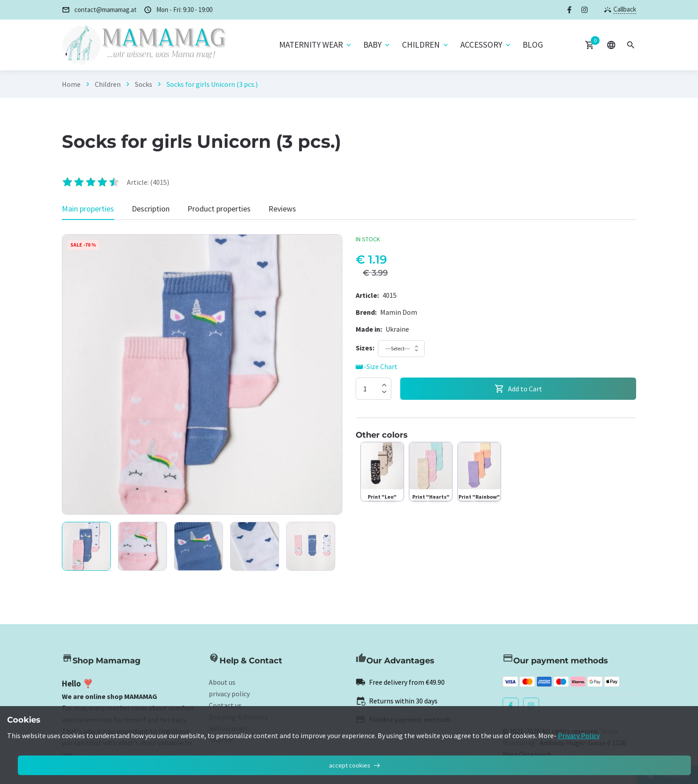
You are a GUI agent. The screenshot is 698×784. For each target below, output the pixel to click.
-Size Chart (377, 367)
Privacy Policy (579, 735)
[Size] (365, 348)
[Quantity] (373, 389)
